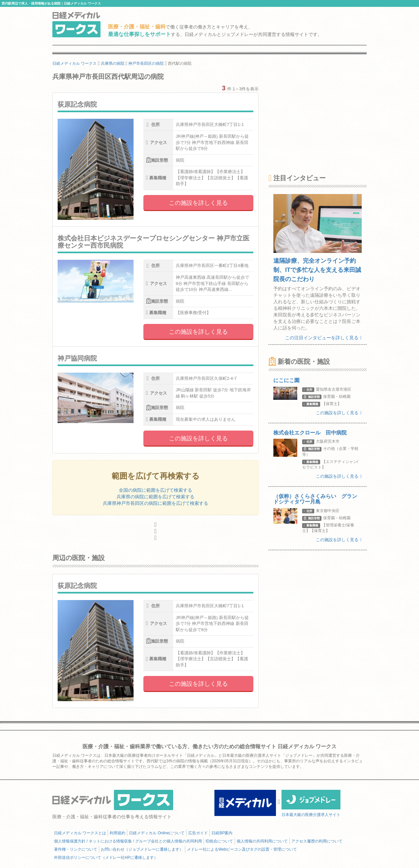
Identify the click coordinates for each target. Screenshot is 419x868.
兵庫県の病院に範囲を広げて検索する (155, 497)
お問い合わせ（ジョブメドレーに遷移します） (142, 849)
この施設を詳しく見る (198, 203)
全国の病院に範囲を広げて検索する (155, 490)
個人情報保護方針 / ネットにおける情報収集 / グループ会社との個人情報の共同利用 (128, 841)
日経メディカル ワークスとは (80, 833)
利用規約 (118, 833)
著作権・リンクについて (76, 849)
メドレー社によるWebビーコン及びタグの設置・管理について (242, 849)
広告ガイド (198, 833)
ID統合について (219, 841)
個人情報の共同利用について (262, 841)
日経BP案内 (222, 833)
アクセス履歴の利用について (317, 841)
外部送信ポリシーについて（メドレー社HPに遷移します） (106, 858)
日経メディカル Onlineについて (157, 833)
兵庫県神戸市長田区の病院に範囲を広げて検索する (155, 503)
